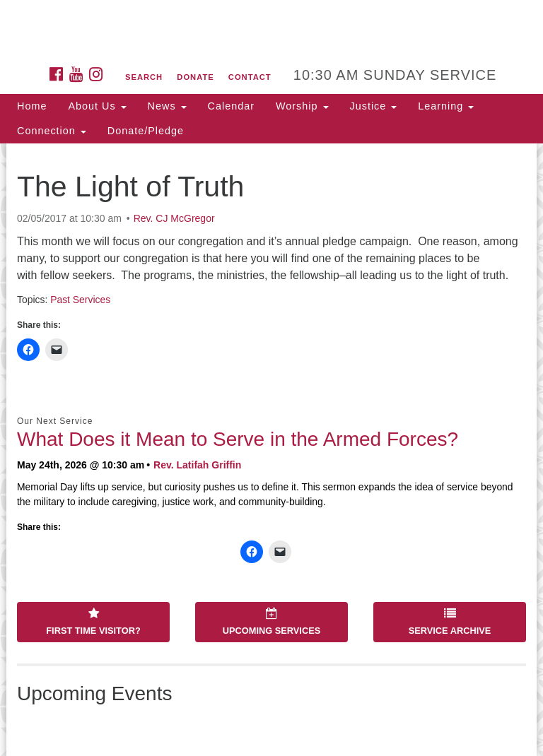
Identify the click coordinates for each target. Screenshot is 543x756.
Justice (374, 106)
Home (32, 106)
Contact (250, 77)
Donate (195, 77)
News (167, 106)
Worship (302, 106)
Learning (446, 106)
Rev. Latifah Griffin (197, 465)
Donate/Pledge (146, 131)
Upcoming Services (271, 622)
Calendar (231, 106)
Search (144, 77)
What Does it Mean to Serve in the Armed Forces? (238, 439)
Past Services (80, 300)
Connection (52, 131)
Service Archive (450, 622)
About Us (97, 106)
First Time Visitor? (93, 622)
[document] (271, 450)
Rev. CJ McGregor (174, 218)
